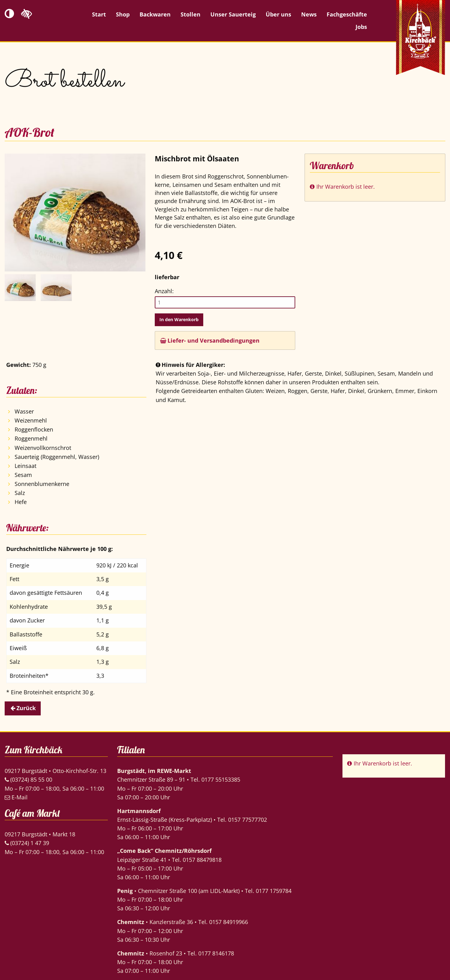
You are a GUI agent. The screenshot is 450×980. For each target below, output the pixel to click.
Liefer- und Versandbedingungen (210, 340)
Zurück (26, 708)
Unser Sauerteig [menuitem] (233, 14)
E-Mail (16, 797)
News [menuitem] (309, 14)
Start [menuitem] (99, 14)
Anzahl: (164, 291)
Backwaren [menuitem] (155, 14)
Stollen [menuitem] (191, 14)
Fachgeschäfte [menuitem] (347, 14)
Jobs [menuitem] (361, 27)
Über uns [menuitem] (278, 14)
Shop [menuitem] (123, 14)
